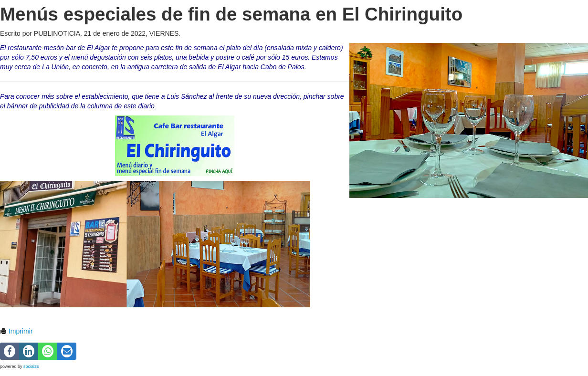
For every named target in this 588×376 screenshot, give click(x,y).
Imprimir (16, 331)
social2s (31, 366)
